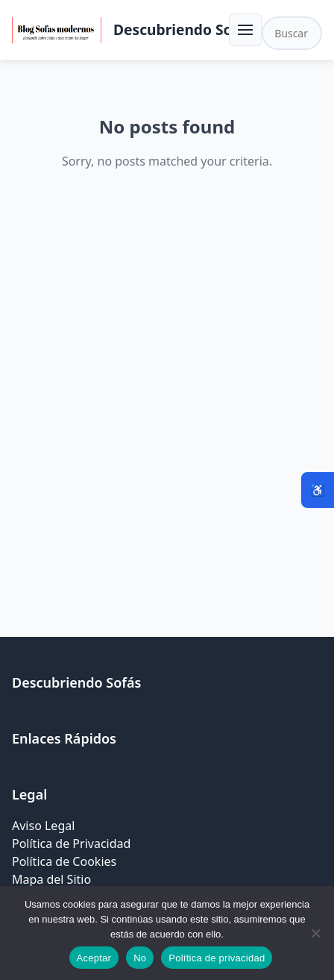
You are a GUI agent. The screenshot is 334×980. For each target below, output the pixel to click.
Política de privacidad (217, 958)
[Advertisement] (167, 409)
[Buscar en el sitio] (292, 33)
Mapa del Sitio (51, 879)
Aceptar (94, 958)
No (140, 958)
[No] (315, 933)
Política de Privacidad (71, 844)
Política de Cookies (64, 861)
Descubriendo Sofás (183, 29)
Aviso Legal (43, 826)
